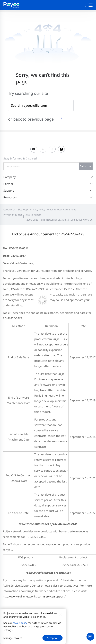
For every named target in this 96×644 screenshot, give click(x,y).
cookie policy (20, 623)
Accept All (53, 638)
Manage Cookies (13, 638)
